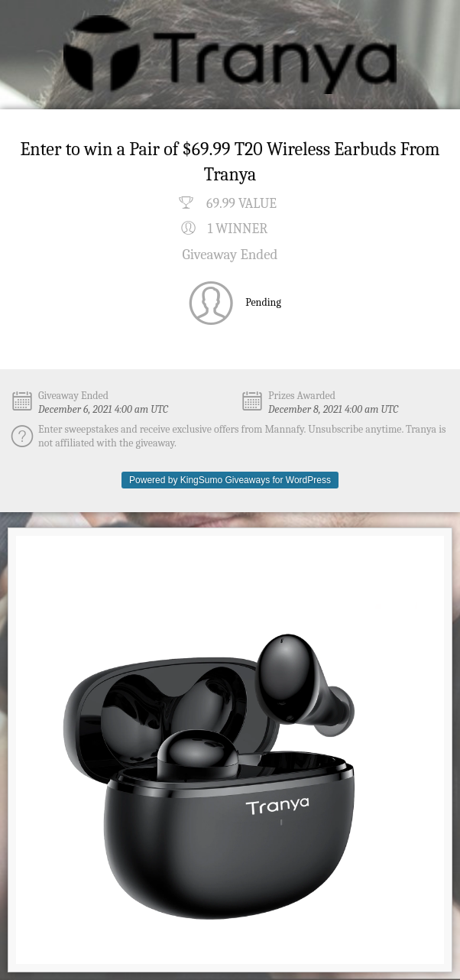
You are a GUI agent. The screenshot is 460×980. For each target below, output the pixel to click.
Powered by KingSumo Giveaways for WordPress (230, 480)
